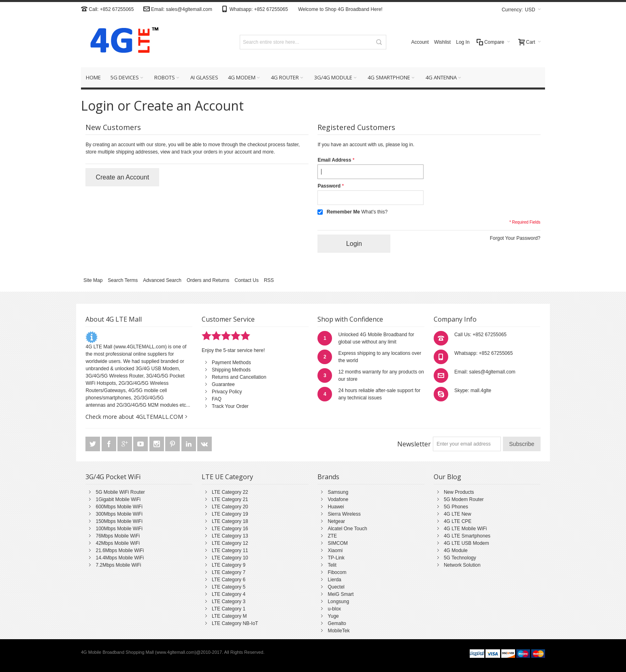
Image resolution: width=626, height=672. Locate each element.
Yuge (333, 616)
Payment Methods (231, 363)
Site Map (93, 280)
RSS (269, 280)
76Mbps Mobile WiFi (118, 536)
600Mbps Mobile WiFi (119, 507)
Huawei (336, 507)
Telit (332, 565)
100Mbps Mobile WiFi (119, 529)
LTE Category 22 (230, 492)
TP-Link (336, 558)
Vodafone (338, 499)
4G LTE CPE (458, 521)
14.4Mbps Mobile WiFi (120, 558)
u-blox (334, 609)
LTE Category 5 (229, 587)
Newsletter (414, 444)
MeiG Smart (341, 594)
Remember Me (343, 212)
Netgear (336, 521)
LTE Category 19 (230, 514)
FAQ (217, 399)
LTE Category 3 (229, 602)
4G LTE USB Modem (466, 543)
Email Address (334, 160)
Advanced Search (162, 280)
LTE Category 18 (230, 521)
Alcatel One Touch (347, 529)
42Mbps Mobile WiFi (118, 543)
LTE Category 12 (230, 543)
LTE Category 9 (229, 565)
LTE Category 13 (230, 536)
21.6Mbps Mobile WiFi (120, 550)
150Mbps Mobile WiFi (119, 521)
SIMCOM (337, 543)
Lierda (334, 580)
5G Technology (460, 558)
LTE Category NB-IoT (235, 623)
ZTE (332, 536)
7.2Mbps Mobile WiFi (118, 565)
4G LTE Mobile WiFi (465, 529)
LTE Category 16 (230, 529)
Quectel (336, 587)
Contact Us (246, 280)
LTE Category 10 (230, 558)
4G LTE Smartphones (467, 536)
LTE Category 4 (229, 594)
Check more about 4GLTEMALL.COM (134, 417)
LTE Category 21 (230, 499)
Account (420, 42)
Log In (463, 42)
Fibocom (337, 572)
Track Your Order (230, 406)
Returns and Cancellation (239, 377)
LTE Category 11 (230, 550)
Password (329, 186)
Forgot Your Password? (515, 238)
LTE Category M (229, 616)
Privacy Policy (227, 392)
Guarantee (223, 384)
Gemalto (337, 623)
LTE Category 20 (230, 507)
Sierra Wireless (344, 514)
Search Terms (123, 280)
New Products (459, 492)
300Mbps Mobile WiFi (119, 514)
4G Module (456, 550)
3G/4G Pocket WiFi (113, 477)
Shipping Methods (231, 370)
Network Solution (462, 565)
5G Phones (456, 507)
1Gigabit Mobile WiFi (118, 499)
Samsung (338, 492)
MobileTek (339, 631)
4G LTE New (458, 514)
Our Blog (447, 477)
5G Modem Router (464, 499)
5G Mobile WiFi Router (120, 492)
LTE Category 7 (229, 572)
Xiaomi (335, 550)
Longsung (338, 602)
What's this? (374, 212)
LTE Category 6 (229, 580)
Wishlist (442, 42)
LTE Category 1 (229, 609)
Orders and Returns (208, 280)
